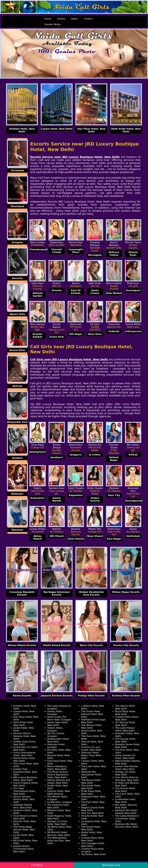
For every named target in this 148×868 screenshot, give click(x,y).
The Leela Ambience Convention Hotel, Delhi (127, 819)
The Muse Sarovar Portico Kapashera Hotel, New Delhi (58, 775)
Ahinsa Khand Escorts (22, 645)
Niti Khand (57, 536)
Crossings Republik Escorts (22, 593)
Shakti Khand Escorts (57, 645)
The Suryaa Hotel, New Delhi (126, 740)
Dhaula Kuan (133, 254)
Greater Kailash (38, 335)
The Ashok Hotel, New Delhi (91, 787)
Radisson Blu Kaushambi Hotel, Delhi (91, 775)
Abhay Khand (38, 537)
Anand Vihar (17, 350)
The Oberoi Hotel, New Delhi (125, 707)
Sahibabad (133, 536)
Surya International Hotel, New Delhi (24, 754)
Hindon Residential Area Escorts (91, 593)
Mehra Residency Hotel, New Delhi (57, 768)
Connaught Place (76, 251)
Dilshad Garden (38, 295)
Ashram (17, 386)
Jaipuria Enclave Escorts (57, 696)
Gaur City (114, 495)
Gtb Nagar (76, 334)
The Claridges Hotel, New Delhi (93, 845)
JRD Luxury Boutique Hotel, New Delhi (25, 779)
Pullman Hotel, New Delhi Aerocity (59, 792)
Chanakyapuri (38, 249)
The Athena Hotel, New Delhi (92, 727)
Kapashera (76, 495)
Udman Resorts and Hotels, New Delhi (59, 781)
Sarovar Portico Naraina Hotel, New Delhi (24, 736)
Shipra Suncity (95, 499)
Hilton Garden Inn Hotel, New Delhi (125, 757)
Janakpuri (57, 457)
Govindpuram (133, 501)
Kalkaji (133, 455)
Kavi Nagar (114, 539)
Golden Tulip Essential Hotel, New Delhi (25, 772)
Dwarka (57, 290)
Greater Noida (52, 24)
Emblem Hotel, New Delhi (22, 130)
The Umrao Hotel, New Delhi (125, 790)
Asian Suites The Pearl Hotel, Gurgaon (59, 718)
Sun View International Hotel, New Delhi (24, 791)
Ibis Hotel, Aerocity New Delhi (126, 806)
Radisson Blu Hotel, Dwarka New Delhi (126, 812)
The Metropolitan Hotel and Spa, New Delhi (59, 841)
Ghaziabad (17, 206)
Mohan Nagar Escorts (126, 592)
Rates (75, 19)
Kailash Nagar (114, 459)
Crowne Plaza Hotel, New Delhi (93, 839)
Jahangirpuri (38, 452)
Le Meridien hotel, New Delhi (126, 801)
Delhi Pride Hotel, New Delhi (126, 130)
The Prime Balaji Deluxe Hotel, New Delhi (24, 830)
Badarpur (17, 494)
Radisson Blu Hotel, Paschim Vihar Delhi (127, 825)
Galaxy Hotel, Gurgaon (55, 713)
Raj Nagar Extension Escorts (57, 593)
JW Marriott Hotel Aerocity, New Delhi (59, 834)
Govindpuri (133, 290)
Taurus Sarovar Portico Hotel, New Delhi (24, 799)
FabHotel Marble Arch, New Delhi (23, 806)
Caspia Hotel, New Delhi (57, 129)
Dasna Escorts (22, 696)
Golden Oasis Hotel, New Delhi (25, 743)
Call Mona (37, 865)
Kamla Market (57, 499)
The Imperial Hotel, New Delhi (58, 806)
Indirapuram (133, 331)
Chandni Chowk (57, 251)
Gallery (61, 19)
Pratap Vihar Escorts (91, 696)
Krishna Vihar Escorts (126, 696)
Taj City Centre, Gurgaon (56, 735)
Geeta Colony (95, 292)
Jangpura (76, 455)
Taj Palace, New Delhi (93, 854)
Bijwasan (17, 530)
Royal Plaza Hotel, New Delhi (126, 713)
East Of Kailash (76, 292)
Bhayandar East (17, 422)
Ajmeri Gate (17, 314)
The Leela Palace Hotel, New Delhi (125, 729)
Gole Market (114, 293)
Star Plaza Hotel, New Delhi (91, 130)
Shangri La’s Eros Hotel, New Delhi (57, 823)
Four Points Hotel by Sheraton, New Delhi (127, 779)
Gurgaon (17, 242)
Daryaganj (95, 255)
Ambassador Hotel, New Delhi (58, 740)
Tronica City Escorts (126, 645)
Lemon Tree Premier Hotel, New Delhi (127, 768)
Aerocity (17, 278)
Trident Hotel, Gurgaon (55, 729)
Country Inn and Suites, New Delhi (91, 749)
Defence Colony (114, 254)
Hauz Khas (95, 334)
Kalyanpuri (38, 498)
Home (48, 19)
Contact (88, 19)
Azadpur (17, 458)
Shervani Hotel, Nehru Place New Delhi (91, 755)
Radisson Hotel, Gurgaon (56, 746)
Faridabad (17, 170)
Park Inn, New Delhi (92, 813)
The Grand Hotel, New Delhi (91, 828)
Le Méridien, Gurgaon (60, 802)
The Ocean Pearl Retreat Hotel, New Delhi (92, 714)
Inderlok (114, 331)
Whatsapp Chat (111, 865)
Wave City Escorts (91, 645)
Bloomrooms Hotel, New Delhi (24, 759)
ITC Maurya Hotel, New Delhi (125, 724)
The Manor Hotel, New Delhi (91, 781)
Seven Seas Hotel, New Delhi (58, 724)
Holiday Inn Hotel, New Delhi (126, 773)
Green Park (57, 337)
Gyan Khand (76, 539)
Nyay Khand (95, 536)
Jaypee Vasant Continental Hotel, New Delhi (24, 849)
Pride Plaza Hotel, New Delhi (91, 792)
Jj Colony (95, 455)
